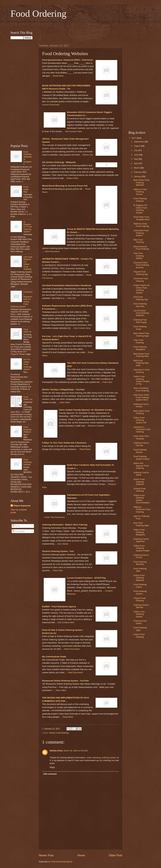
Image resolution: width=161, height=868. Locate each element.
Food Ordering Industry (27, 462)
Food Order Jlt (27, 331)
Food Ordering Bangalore (140, 348)
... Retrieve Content (95, 426)
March (137, 168)
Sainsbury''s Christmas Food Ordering (142, 429)
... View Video (64, 402)
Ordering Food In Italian (141, 474)
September (139, 142)
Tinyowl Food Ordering (139, 599)
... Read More (57, 76)
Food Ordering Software (140, 200)
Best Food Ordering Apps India (141, 363)
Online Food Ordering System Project (142, 548)
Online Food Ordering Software (139, 482)
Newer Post (46, 855)
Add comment (50, 774)
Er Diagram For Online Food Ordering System (140, 209)
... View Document (51, 251)
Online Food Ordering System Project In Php (142, 380)
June (136, 155)
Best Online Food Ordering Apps (141, 334)
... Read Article (71, 178)
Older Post (115, 855)
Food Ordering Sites (140, 570)
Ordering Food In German (141, 444)
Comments (18, 531)
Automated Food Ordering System (141, 233)
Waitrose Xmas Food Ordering (141, 225)
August (137, 146)
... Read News (84, 449)
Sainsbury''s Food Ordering (142, 371)
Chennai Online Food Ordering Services (141, 265)
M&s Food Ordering (139, 241)
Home (81, 855)
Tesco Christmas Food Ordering (141, 389)
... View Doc (70, 298)
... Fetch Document (70, 649)
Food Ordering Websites (140, 563)
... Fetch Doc (106, 382)
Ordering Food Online (140, 622)
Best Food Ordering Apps (141, 524)
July (136, 150)
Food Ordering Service (140, 451)
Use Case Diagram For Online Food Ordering (28, 263)
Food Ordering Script (140, 328)
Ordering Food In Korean (141, 405)
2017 (134, 138)
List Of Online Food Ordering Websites (141, 313)
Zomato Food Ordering (140, 490)
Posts (16, 526)
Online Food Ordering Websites (139, 578)
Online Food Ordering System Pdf (140, 420)
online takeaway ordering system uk (103, 758)
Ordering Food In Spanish (141, 606)
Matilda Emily (56, 751)
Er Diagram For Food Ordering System (28, 227)
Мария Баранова (22, 506)
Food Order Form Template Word (141, 218)
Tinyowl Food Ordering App (141, 273)
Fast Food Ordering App (141, 298)
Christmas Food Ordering (141, 280)
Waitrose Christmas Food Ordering (142, 509)
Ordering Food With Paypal (140, 321)
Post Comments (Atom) (62, 862)
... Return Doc (87, 155)
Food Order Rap (26, 189)
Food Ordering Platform (27, 429)
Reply (52, 767)
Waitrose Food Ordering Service (140, 192)
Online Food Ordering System (139, 614)
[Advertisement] (80, 24)
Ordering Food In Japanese (141, 540)
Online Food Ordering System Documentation (142, 499)
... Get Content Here (72, 131)
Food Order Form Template (141, 437)
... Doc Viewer (62, 544)
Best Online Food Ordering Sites (141, 355)
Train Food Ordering (139, 341)
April (136, 163)
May (136, 159)
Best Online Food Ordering (141, 412)
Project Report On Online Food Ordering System (142, 289)
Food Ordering (38, 14)
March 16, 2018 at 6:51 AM (76, 751)
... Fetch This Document (53, 517)
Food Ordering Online (140, 586)
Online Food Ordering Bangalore (139, 532)
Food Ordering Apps (140, 629)
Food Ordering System (140, 592)
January (138, 176)
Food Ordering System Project (142, 458)
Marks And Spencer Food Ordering (141, 466)
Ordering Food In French (141, 556)
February (138, 172)
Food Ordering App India (140, 305)
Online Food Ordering (59, 733)
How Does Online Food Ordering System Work (141, 397)
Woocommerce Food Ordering (141, 248)
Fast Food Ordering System (139, 256)
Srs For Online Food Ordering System (27, 364)
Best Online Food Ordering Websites (141, 183)
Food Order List (28, 398)
